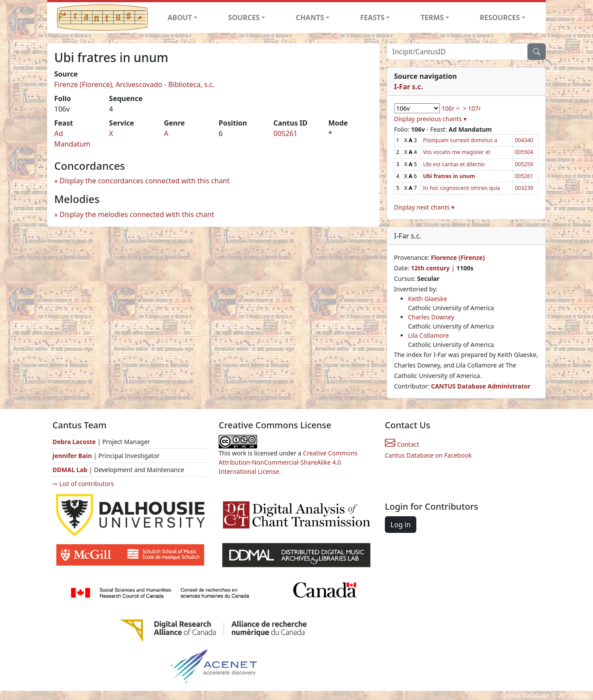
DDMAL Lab (70, 470)
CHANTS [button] (310, 17)
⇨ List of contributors (83, 484)
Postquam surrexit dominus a (460, 140)
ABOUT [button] (180, 17)
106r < (451, 108)
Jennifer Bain (73, 456)
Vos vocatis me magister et (457, 152)
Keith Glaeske (427, 299)
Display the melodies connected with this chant (137, 214)
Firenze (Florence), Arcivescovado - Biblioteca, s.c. (134, 84)
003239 (524, 188)
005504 (524, 152)
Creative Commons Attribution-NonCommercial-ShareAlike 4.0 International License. (288, 462)
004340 (524, 140)
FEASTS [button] (373, 17)
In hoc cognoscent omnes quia (461, 188)
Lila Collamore (428, 335)
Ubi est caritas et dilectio (454, 164)
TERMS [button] (432, 17)
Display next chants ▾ (424, 207)
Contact (402, 444)
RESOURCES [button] (500, 17)
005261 (285, 133)
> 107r (472, 108)
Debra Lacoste (74, 442)
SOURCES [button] (244, 17)
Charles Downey (431, 317)
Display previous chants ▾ (430, 119)
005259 (524, 164)
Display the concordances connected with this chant (145, 181)
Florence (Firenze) (458, 257)
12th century (430, 268)
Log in (401, 525)
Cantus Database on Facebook (428, 455)
